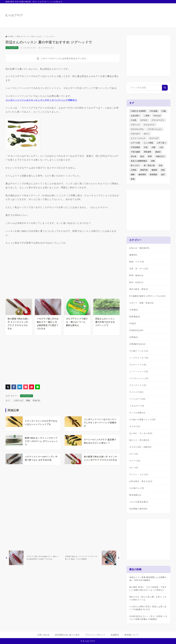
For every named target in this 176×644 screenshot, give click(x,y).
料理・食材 (136, 275)
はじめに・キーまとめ (141, 433)
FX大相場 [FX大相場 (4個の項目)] (154, 111)
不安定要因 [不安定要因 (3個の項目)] (135, 147)
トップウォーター (139, 358)
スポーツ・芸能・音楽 (141, 303)
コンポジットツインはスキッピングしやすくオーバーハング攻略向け (41, 100)
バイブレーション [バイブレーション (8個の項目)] (155, 129)
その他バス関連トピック (142, 419)
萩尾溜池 (135, 317)
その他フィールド (139, 351)
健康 (133, 255)
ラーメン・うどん (139, 474)
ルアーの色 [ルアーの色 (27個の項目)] (135, 143)
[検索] (165, 88)
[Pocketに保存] (26, 387)
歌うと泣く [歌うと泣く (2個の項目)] (135, 165)
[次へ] (92, 558)
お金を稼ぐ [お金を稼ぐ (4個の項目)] (135, 116)
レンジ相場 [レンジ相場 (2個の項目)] (148, 143)
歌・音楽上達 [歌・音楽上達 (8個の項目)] (149, 165)
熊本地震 (135, 495)
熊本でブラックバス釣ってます (29, 37)
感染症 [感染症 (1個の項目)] (158, 152)
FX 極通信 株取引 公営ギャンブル (147, 296)
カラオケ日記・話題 (140, 447)
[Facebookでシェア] (14, 387)
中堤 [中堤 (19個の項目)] (146, 147)
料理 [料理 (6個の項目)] (150, 156)
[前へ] (33, 558)
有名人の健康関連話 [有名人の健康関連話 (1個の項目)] (139, 161)
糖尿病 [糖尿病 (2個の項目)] (154, 170)
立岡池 (134, 337)
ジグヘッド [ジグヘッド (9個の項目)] (135, 125)
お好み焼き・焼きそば (141, 481)
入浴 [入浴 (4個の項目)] (161, 147)
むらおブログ (14, 15)
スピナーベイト (138, 365)
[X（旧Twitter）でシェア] (8, 387)
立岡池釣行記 (137, 344)
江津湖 (134, 310)
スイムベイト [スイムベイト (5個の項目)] (149, 125)
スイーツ (135, 461)
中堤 (28, 400)
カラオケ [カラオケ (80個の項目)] (144, 120)
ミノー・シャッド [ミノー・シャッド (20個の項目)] (138, 138)
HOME (10, 37)
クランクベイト (138, 385)
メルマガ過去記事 (139, 502)
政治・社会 (136, 282)
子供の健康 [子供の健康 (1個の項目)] (135, 152)
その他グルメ (137, 488)
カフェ (134, 454)
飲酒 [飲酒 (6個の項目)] (133, 179)
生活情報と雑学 (138, 509)
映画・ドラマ (137, 262)
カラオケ (135, 426)
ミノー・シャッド (139, 371)
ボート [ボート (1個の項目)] (147, 134)
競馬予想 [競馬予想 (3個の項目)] (144, 170)
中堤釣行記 (136, 330)
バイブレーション (139, 378)
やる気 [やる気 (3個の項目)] (134, 120)
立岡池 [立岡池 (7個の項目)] (134, 170)
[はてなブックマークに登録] (20, 387)
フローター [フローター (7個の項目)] (135, 134)
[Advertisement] (63, 359)
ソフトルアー (50, 37)
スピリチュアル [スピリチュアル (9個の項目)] (137, 129)
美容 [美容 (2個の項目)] (163, 170)
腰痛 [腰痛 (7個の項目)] (133, 174)
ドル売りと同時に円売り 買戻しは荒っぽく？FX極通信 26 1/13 (148, 608)
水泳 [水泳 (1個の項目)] (161, 165)
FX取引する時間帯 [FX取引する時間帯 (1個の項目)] (138, 111)
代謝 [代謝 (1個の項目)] (153, 147)
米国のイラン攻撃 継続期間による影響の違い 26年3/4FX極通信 (148, 579)
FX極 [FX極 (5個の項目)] (164, 111)
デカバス (36, 400)
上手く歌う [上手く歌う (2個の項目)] (161, 143)
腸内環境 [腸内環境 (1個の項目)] (142, 174)
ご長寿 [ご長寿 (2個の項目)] (147, 116)
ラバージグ (136, 392)
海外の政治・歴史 (139, 289)
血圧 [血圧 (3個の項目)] (163, 174)
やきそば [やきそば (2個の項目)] (157, 116)
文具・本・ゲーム (139, 269)
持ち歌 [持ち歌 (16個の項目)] (134, 156)
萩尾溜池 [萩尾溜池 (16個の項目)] (153, 174)
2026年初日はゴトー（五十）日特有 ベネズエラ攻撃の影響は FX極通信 (148, 618)
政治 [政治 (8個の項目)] (142, 156)
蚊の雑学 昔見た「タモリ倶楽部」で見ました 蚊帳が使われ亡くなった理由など (148, 588)
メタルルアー (137, 406)
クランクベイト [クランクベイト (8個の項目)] (158, 120)
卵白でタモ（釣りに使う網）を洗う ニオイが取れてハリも (148, 598)
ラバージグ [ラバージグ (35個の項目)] (154, 138)
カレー (134, 468)
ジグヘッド (19, 400)
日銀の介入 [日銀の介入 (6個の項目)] (160, 156)
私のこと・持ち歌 (139, 440)
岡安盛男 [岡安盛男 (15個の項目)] (148, 152)
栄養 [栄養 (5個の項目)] (153, 161)
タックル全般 (137, 413)
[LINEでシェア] (37, 387)
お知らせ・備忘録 (139, 248)
